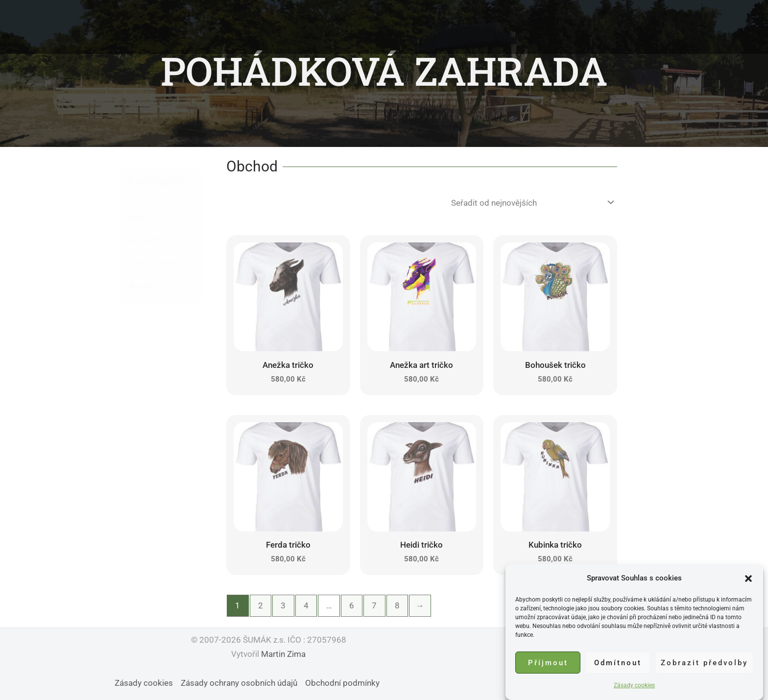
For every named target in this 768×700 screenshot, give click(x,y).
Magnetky (145, 241)
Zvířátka (348, 27)
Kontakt (500, 27)
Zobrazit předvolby (704, 664)
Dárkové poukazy (158, 263)
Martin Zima (283, 654)
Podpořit (449, 27)
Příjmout (548, 664)
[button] (748, 579)
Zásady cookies (634, 687)
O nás (303, 27)
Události (398, 27)
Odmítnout (618, 664)
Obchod (549, 27)
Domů (262, 27)
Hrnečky (142, 286)
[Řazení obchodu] (531, 203)
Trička (138, 218)
